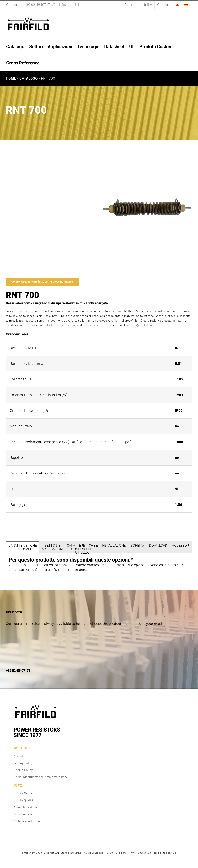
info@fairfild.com (73, 5)
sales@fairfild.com (142, 325)
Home (11, 78)
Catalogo (28, 78)
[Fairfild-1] (36, 705)
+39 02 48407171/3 (40, 5)
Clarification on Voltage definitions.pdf (100, 442)
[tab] (23, 547)
